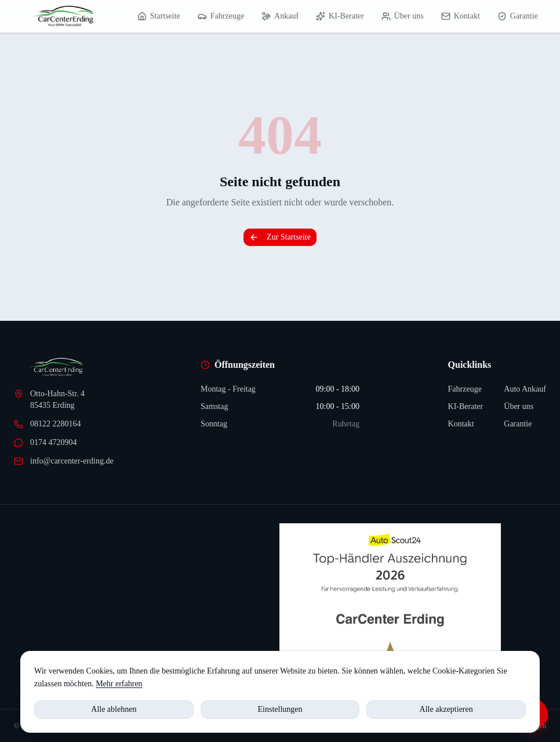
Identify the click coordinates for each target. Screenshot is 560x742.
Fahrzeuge (221, 16)
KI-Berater (340, 16)
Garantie (518, 16)
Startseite (159, 16)
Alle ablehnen (114, 709)
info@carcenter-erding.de (64, 461)
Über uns (403, 16)
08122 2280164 (48, 424)
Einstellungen (280, 709)
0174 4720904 (46, 443)
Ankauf (280, 16)
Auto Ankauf (525, 389)
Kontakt (461, 16)
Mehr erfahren (119, 684)
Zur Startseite (280, 237)
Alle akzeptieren (446, 709)
